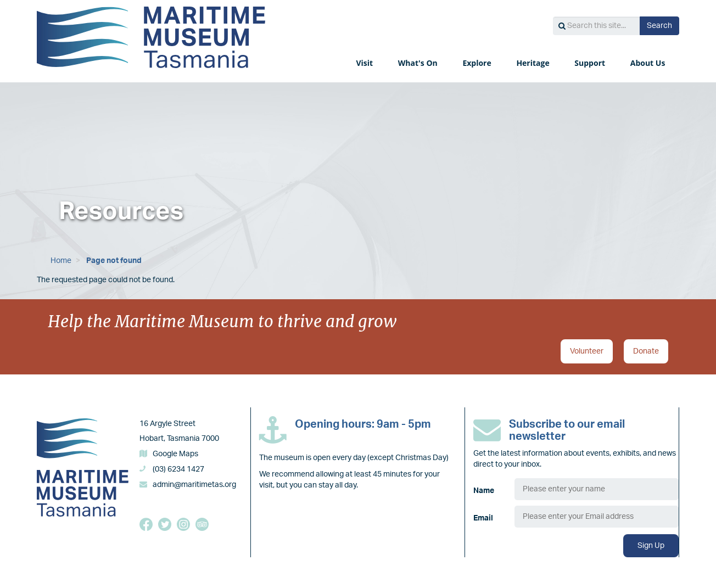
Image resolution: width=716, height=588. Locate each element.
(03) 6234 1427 (178, 469)
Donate (646, 351)
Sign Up (651, 546)
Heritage (534, 63)
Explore (478, 63)
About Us (649, 63)
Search (659, 26)
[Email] (597, 517)
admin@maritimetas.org (194, 485)
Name (484, 491)
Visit (365, 63)
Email (483, 518)
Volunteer (587, 351)
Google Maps (175, 454)
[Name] (597, 489)
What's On (419, 63)
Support (591, 63)
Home (61, 261)
